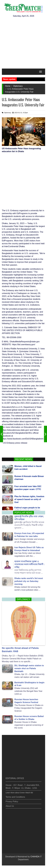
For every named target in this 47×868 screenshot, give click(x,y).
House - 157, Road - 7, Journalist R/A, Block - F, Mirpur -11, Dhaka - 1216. (23, 786)
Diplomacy (18, 86)
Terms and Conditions (15, 796)
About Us (10, 805)
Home (8, 86)
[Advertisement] (23, 44)
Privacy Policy (12, 801)
